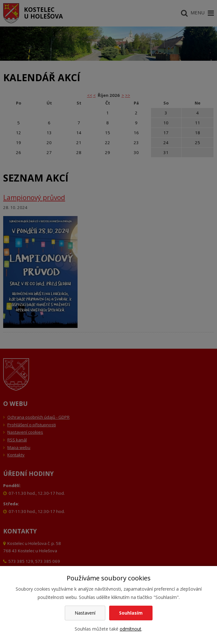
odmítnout (131, 629)
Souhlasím (131, 613)
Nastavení (85, 613)
